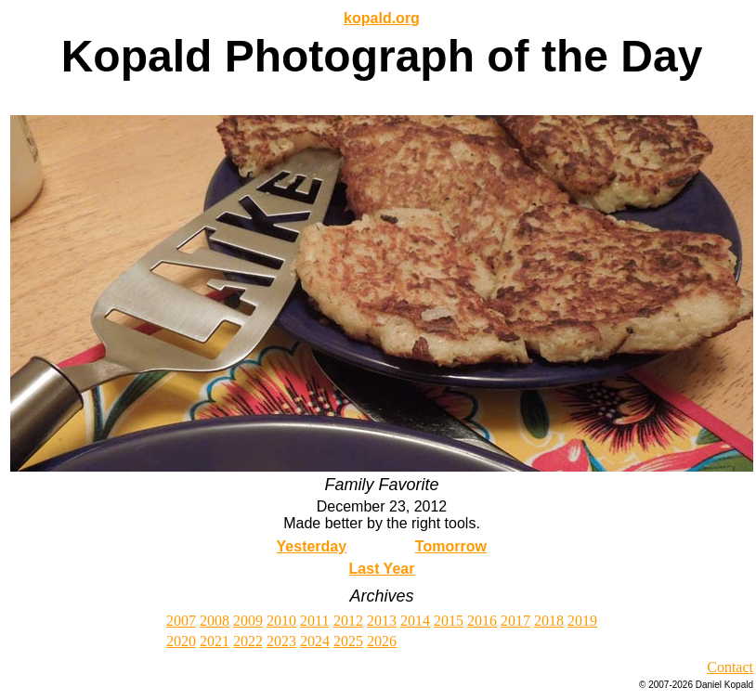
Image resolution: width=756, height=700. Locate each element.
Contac (728, 667)
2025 (348, 641)
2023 (281, 641)
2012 (348, 621)
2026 (382, 641)
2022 (248, 641)
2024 (315, 641)
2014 (415, 621)
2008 (215, 621)
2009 (248, 621)
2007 (181, 621)
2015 (449, 621)
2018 (549, 621)
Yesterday (312, 546)
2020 (181, 641)
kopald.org (382, 18)
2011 (314, 621)
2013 (382, 621)
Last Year (382, 569)
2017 (515, 621)
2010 (281, 621)
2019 (582, 621)
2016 (482, 621)
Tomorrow (451, 546)
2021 (215, 641)
